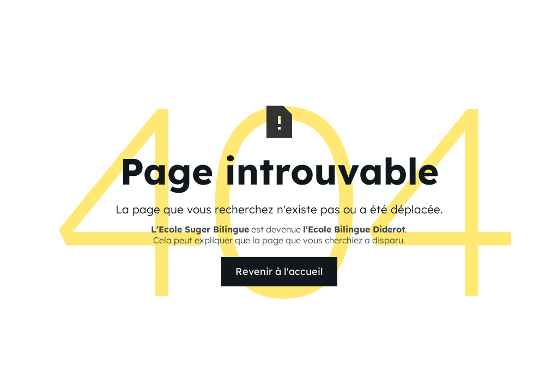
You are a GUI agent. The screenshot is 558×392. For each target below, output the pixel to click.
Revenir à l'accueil (279, 271)
